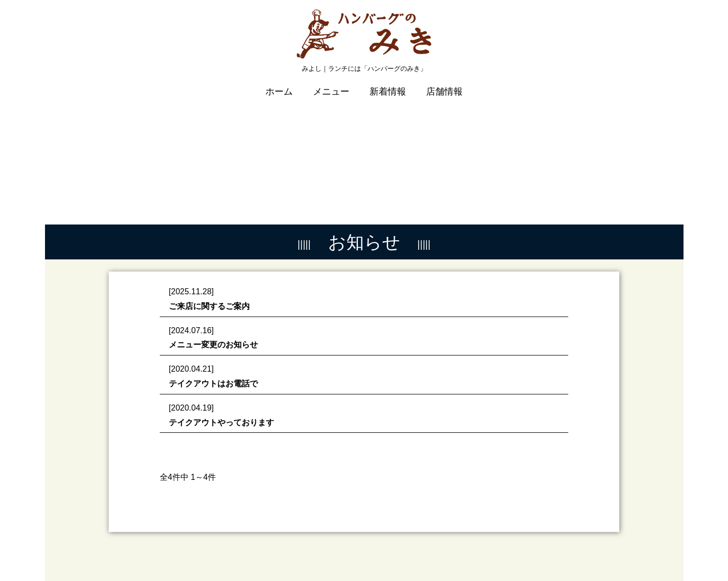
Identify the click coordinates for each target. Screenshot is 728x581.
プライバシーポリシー (579, 549)
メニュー (331, 84)
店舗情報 (444, 84)
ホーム (279, 84)
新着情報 (388, 84)
